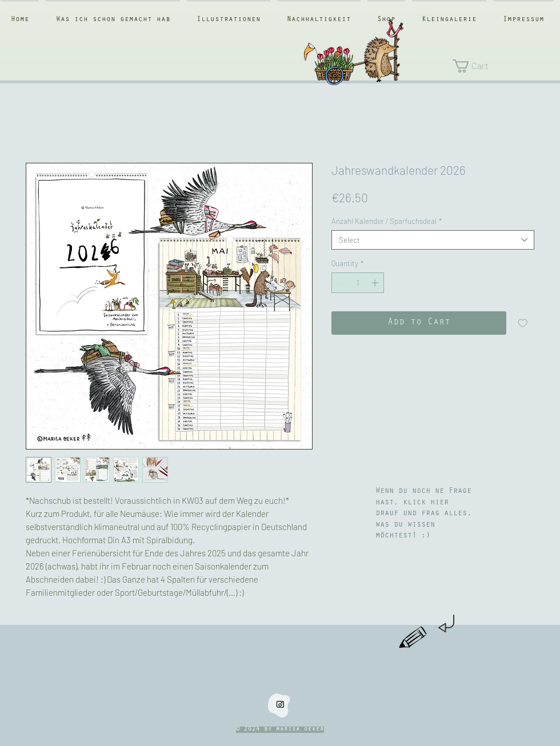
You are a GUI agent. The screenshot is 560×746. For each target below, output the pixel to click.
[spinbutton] (358, 283)
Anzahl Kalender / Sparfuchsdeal (387, 221)
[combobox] (433, 240)
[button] (501, 66)
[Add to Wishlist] (523, 323)
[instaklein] (280, 704)
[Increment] (376, 283)
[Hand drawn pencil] (413, 638)
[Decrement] (340, 283)
